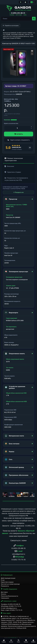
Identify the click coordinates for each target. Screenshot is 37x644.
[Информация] (21, 2)
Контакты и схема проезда (10, 584)
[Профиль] (33, 641)
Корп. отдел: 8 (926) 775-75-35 (12, 610)
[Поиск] (18, 641)
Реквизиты (5, 586)
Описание (9, 166)
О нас (3, 580)
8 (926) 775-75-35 (19, 560)
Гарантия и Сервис (13, 172)
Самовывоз (5, 598)
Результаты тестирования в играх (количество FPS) (16, 179)
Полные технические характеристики (14, 159)
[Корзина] (26, 641)
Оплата (4, 594)
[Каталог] (11, 641)
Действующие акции (8, 578)
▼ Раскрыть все (18, 192)
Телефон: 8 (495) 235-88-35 (11, 604)
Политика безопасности (10, 596)
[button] (18, 13)
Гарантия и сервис (7, 582)
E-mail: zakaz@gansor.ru (9, 608)
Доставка (4, 592)
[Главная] (4, 641)
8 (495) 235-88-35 (19, 548)
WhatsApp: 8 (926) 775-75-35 (11, 606)
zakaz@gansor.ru (19, 554)
